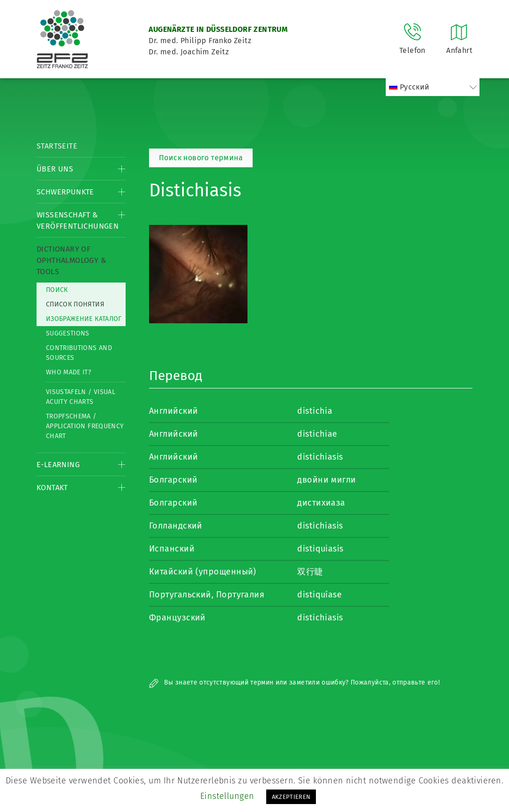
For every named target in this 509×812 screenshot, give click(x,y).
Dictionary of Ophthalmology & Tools (71, 260)
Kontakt (52, 488)
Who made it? (68, 372)
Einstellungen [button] (227, 796)
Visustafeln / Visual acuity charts (81, 397)
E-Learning (58, 465)
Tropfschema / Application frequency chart (85, 426)
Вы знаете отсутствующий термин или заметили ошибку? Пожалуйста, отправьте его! (294, 682)
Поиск (57, 290)
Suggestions (68, 333)
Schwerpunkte (65, 192)
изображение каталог (84, 319)
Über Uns (55, 169)
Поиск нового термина (201, 158)
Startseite (57, 146)
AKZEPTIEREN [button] (291, 797)
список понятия (75, 304)
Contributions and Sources (79, 353)
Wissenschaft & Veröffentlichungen (78, 220)
